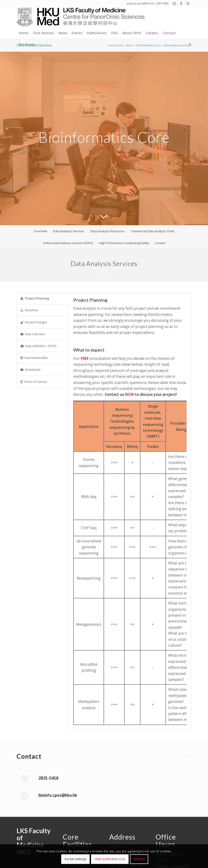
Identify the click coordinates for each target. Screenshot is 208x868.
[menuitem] (24, 33)
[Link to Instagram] (174, 3)
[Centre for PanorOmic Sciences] (81, 17)
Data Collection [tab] (33, 334)
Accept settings (75, 859)
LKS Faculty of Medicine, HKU (34, 841)
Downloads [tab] (30, 370)
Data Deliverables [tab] (34, 358)
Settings (139, 859)
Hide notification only (110, 859)
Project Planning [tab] (35, 298)
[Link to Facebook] (181, 3)
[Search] (189, 44)
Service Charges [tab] (34, 322)
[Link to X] (188, 3)
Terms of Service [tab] (34, 382)
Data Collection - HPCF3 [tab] (38, 346)
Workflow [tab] (29, 310)
